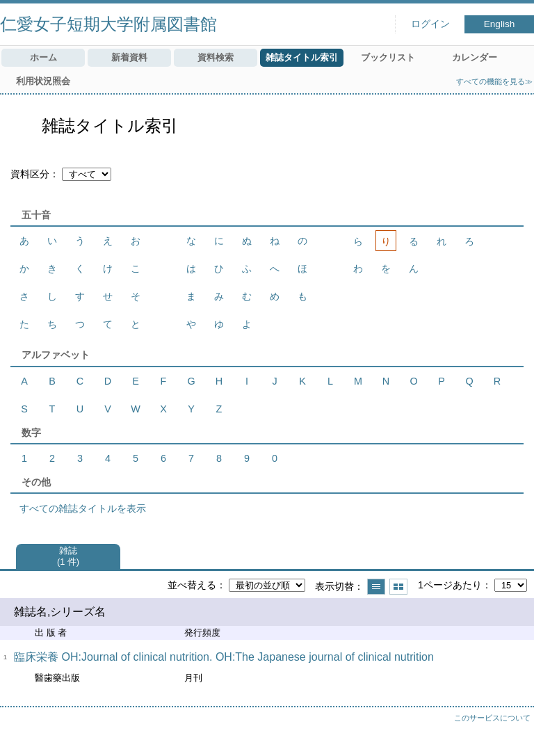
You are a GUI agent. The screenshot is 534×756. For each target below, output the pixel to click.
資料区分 (30, 174)
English (500, 24)
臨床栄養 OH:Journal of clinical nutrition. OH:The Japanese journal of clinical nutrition (224, 657)
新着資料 (129, 57)
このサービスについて (492, 718)
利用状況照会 (43, 81)
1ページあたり (450, 585)
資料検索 (216, 57)
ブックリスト (388, 57)
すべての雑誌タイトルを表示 (83, 508)
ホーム (43, 57)
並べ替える (192, 585)
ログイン (430, 24)
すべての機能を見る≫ (494, 81)
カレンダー (475, 57)
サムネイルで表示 (398, 587)
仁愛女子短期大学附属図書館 (108, 24)
